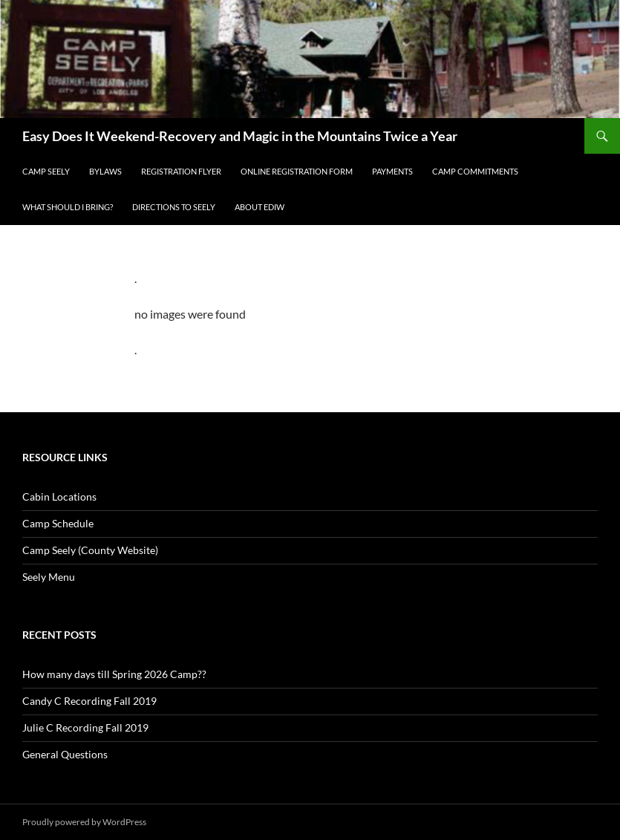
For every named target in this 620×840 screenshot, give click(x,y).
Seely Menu (49, 577)
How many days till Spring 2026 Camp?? (114, 674)
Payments (392, 171)
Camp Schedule (58, 523)
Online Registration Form (297, 171)
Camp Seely (46, 171)
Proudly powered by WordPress (84, 822)
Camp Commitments (475, 171)
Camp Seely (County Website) (90, 550)
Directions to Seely (174, 207)
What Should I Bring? (68, 207)
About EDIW (260, 207)
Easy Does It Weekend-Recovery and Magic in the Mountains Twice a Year (240, 136)
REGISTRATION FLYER (181, 171)
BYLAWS (105, 171)
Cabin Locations (59, 496)
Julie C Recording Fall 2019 (85, 727)
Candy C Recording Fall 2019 (89, 701)
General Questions (65, 754)
